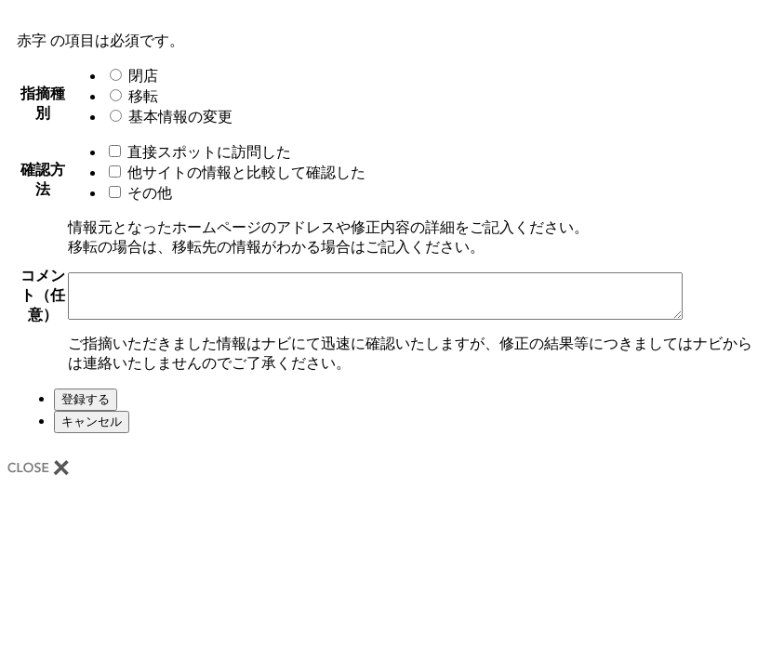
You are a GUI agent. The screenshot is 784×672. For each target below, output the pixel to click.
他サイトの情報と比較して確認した (233, 172)
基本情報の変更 (166, 117)
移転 (129, 96)
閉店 (129, 76)
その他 (136, 193)
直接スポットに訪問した (195, 152)
